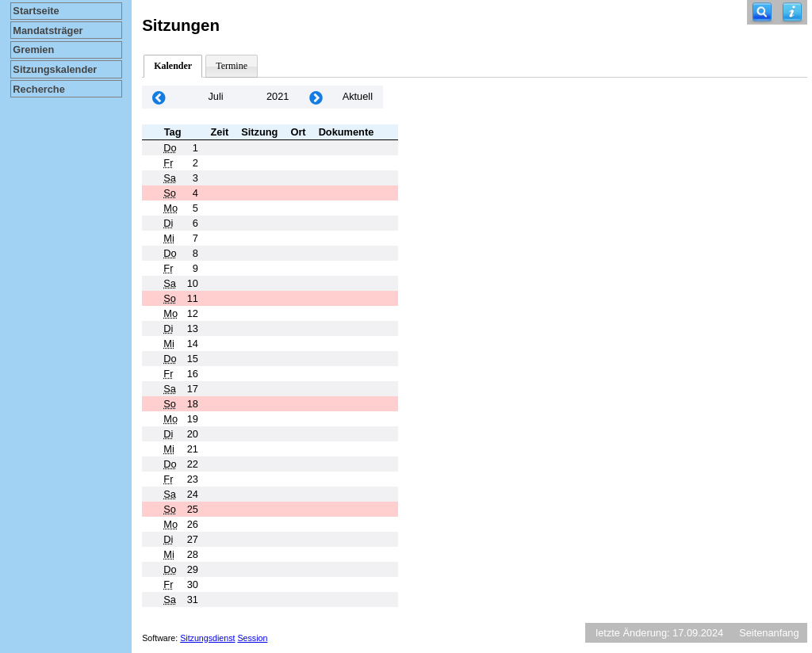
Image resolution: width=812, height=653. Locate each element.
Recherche (38, 89)
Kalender (173, 66)
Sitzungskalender (55, 69)
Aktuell (358, 96)
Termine (232, 66)
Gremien (33, 50)
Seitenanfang (769, 633)
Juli (215, 96)
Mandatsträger (48, 31)
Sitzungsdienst (207, 638)
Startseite (36, 11)
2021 (278, 96)
